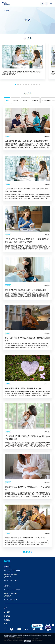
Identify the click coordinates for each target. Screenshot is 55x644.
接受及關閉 (28, 641)
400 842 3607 (12, 599)
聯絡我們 (7, 561)
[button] (16, 85)
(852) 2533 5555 (13, 570)
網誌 (5, 623)
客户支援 (7, 612)
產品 (5, 608)
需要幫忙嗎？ (37, 626)
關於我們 (7, 616)
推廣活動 (7, 620)
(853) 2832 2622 (13, 589)
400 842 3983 (12, 580)
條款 (14, 637)
